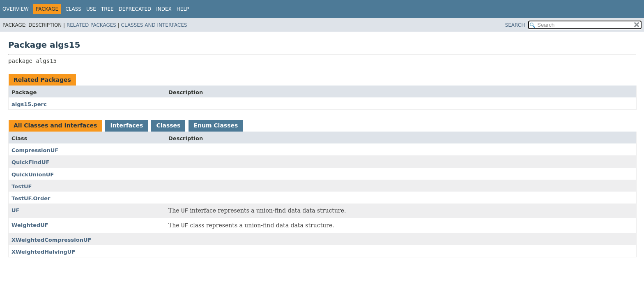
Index (164, 9)
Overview (16, 9)
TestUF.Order (31, 198)
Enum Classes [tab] (216, 125)
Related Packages (91, 25)
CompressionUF (35, 150)
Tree (107, 9)
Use (91, 9)
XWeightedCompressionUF (51, 240)
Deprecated (135, 9)
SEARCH (515, 25)
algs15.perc (29, 104)
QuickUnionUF (33, 175)
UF (15, 210)
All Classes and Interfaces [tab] (55, 125)
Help (183, 9)
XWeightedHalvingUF (43, 252)
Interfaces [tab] (126, 125)
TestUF (22, 186)
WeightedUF (30, 225)
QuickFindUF (31, 162)
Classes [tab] (168, 125)
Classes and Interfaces (154, 25)
